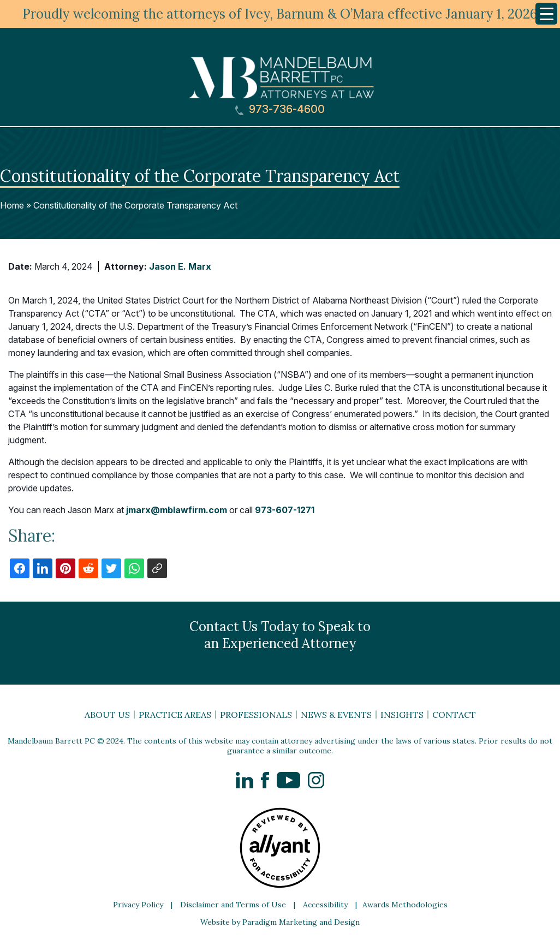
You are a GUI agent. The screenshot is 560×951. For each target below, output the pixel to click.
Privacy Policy (138, 905)
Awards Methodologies (405, 905)
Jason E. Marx (180, 266)
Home (12, 205)
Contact (454, 715)
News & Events (336, 715)
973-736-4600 (280, 109)
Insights (402, 715)
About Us (107, 715)
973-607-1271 (285, 510)
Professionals (256, 715)
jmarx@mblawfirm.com (177, 510)
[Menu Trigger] (546, 14)
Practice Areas (175, 715)
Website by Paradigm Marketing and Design (280, 922)
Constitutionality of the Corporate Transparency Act (135, 205)
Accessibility (325, 905)
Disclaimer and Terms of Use (233, 905)
